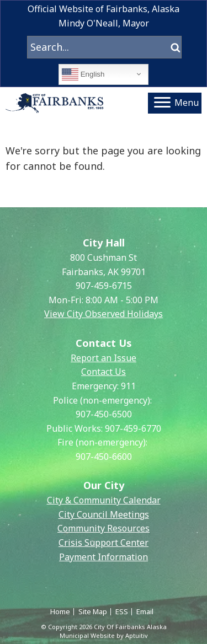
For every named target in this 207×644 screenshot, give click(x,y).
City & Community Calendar (104, 500)
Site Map (93, 611)
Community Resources (104, 528)
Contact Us (104, 372)
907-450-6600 (104, 457)
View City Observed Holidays (104, 314)
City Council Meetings (104, 514)
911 (128, 386)
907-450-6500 (104, 414)
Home (60, 611)
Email (145, 611)
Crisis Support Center (104, 543)
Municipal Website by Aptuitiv (104, 635)
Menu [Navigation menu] (176, 103)
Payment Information (104, 557)
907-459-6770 (133, 428)
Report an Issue (104, 358)
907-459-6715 (104, 286)
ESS (122, 611)
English (83, 74)
